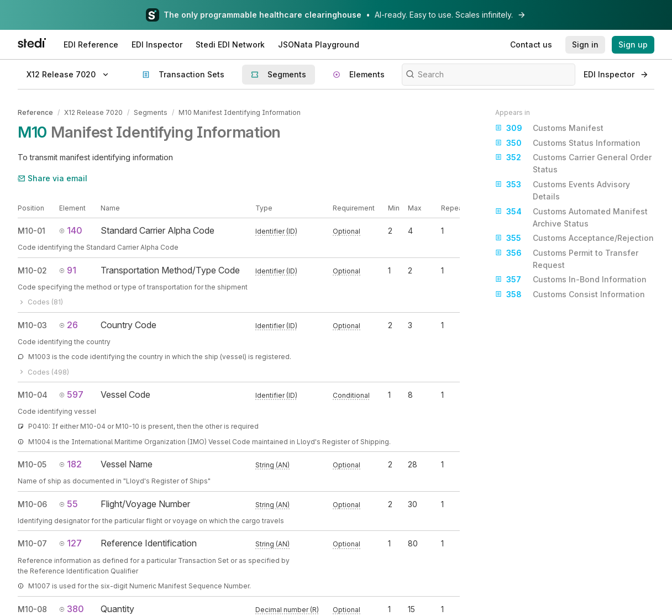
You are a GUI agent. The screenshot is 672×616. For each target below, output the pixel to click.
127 (70, 543)
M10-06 (32, 504)
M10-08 (32, 609)
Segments (151, 112)
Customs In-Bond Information (571, 280)
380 (72, 608)
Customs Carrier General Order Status (573, 163)
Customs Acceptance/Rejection (574, 238)
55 (69, 503)
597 (71, 394)
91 (68, 270)
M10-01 (32, 231)
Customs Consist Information (570, 294)
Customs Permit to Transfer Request (567, 258)
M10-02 (32, 270)
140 (71, 230)
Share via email (53, 178)
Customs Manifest (549, 128)
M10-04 (33, 394)
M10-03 (32, 325)
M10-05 (32, 464)
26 (69, 324)
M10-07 (32, 543)
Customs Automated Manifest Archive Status (571, 217)
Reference (35, 112)
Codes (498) (43, 372)
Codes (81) (40, 302)
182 (70, 464)
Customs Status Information (568, 143)
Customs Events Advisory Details (563, 190)
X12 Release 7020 (93, 112)
